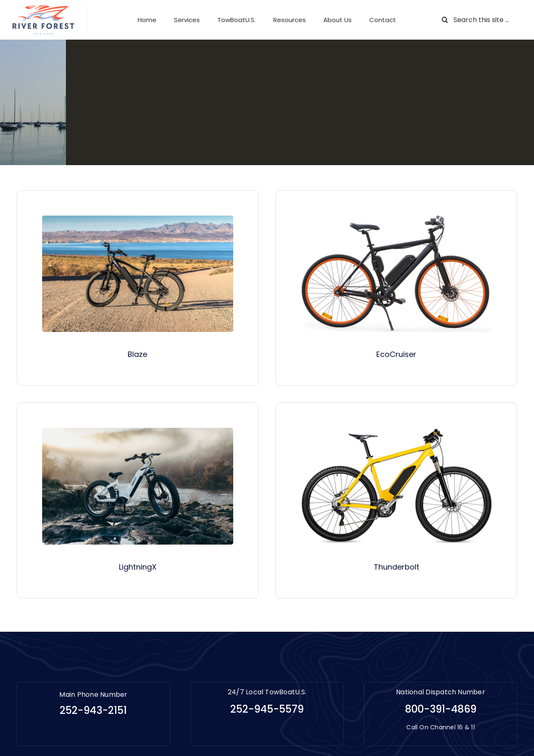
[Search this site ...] (479, 20)
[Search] (445, 20)
